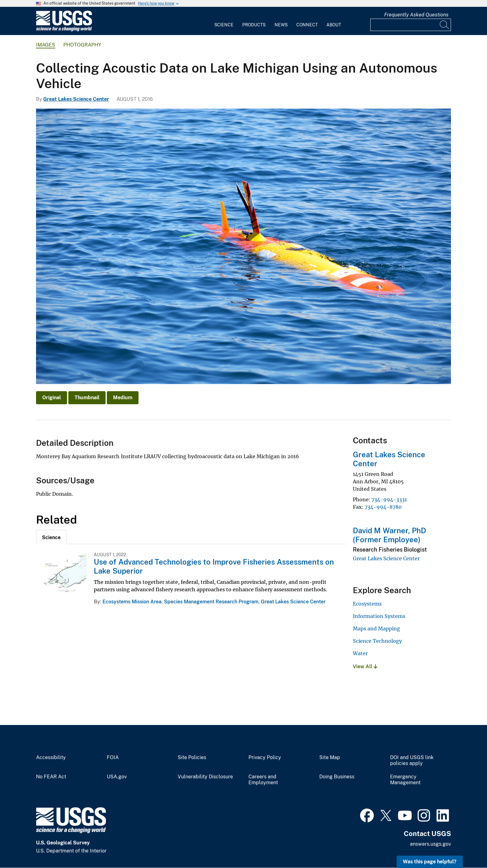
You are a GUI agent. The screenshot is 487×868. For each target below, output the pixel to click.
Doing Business (337, 777)
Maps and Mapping (376, 629)
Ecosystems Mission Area (132, 602)
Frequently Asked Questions (416, 15)
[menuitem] (224, 21)
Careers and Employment (263, 780)
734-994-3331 (389, 499)
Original (52, 398)
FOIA (113, 758)
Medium (123, 398)
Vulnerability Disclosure (205, 777)
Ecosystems (367, 604)
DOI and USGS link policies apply (412, 761)
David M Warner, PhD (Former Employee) (389, 535)
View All (365, 667)
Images (46, 45)
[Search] (445, 25)
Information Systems (379, 616)
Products (254, 25)
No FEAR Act (51, 777)
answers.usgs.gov (430, 844)
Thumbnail (87, 398)
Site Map (330, 758)
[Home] (64, 30)
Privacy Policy (265, 758)
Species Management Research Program (211, 602)
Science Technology (377, 641)
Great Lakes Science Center (76, 99)
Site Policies (192, 758)
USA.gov (117, 777)
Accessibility (51, 758)
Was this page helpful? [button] (430, 862)
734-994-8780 (383, 507)
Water (360, 653)
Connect (307, 25)
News (281, 25)
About (334, 25)
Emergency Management (405, 780)
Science (224, 25)
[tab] (51, 537)
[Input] (411, 25)
